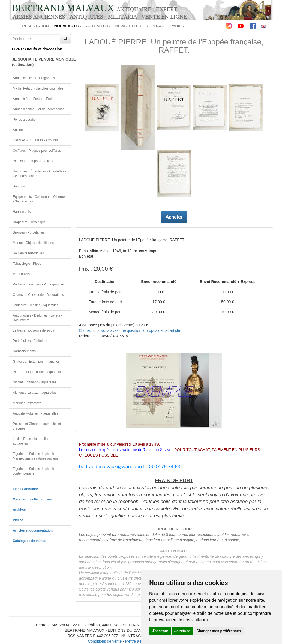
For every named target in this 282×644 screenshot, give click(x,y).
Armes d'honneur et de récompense (39, 109)
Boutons (19, 186)
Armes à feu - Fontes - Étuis (33, 99)
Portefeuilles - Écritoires (30, 341)
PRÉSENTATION (34, 26)
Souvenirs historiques (28, 253)
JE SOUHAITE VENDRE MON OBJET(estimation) (41, 62)
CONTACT (156, 26)
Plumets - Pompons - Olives (33, 161)
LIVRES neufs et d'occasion (37, 49)
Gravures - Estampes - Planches (36, 362)
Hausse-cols (22, 212)
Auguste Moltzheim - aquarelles (36, 413)
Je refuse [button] (182, 631)
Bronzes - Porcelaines (29, 232)
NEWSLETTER (128, 26)
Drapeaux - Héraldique (29, 222)
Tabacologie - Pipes (27, 264)
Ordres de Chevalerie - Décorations (38, 295)
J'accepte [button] (160, 631)
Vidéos (18, 520)
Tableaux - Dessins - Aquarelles (36, 305)
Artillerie (19, 130)
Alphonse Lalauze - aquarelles (35, 393)
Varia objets (21, 274)
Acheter (174, 217)
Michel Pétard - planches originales (38, 88)
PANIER (177, 26)
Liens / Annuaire (25, 489)
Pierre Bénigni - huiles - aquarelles (38, 372)
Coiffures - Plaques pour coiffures (37, 151)
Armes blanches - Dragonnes (34, 78)
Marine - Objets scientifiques (33, 243)
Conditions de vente (105, 641)
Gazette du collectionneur (33, 499)
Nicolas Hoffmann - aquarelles (34, 382)
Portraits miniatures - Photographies (39, 284)
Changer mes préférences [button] (219, 631)
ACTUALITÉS (98, 26)
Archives (20, 510)
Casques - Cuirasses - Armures (35, 140)
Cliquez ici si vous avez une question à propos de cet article (130, 330)
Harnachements (24, 351)
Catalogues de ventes (29, 541)
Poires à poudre (24, 120)
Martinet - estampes (27, 403)
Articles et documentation (33, 530)
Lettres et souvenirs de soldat (34, 330)
